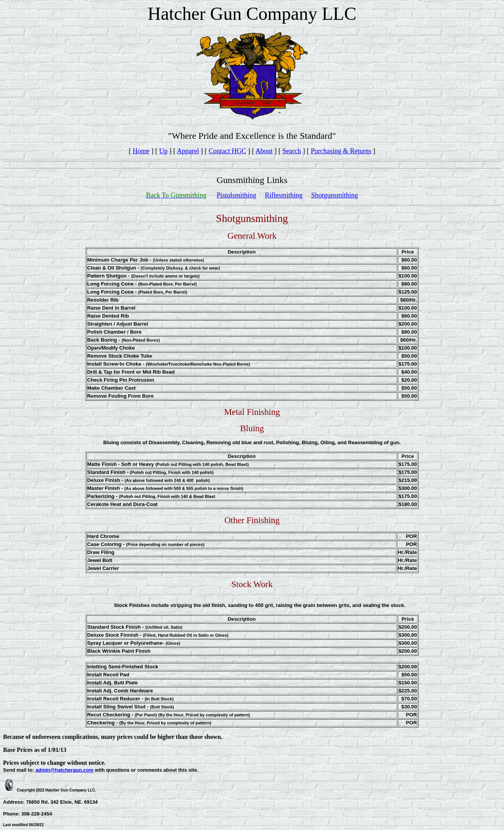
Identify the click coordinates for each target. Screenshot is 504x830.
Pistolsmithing (237, 195)
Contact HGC (228, 151)
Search (292, 151)
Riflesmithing (284, 195)
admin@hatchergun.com (64, 770)
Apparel (188, 151)
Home (141, 151)
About (264, 151)
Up (163, 151)
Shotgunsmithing (335, 195)
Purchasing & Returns (341, 151)
